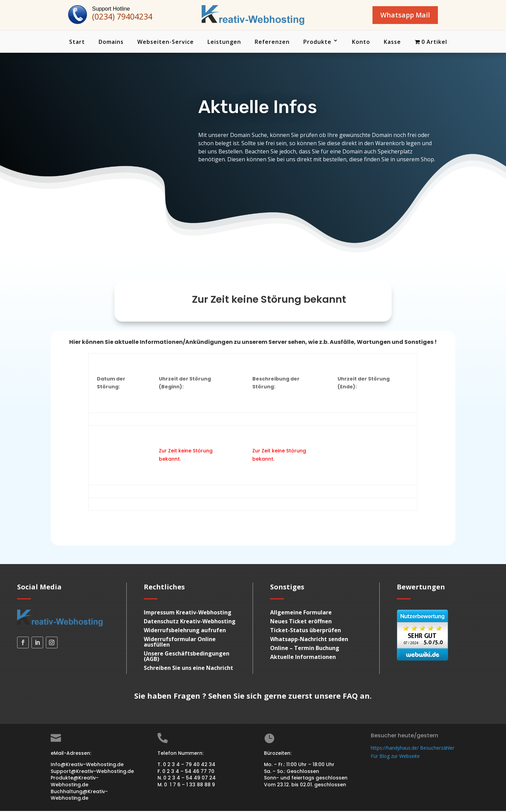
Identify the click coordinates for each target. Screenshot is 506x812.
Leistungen (224, 43)
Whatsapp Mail (400, 15)
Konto (361, 43)
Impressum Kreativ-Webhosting (188, 613)
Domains (111, 43)
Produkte (317, 43)
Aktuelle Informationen (303, 658)
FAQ (350, 697)
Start (77, 43)
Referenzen (272, 43)
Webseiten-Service (166, 43)
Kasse (392, 43)
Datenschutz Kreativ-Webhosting (190, 622)
